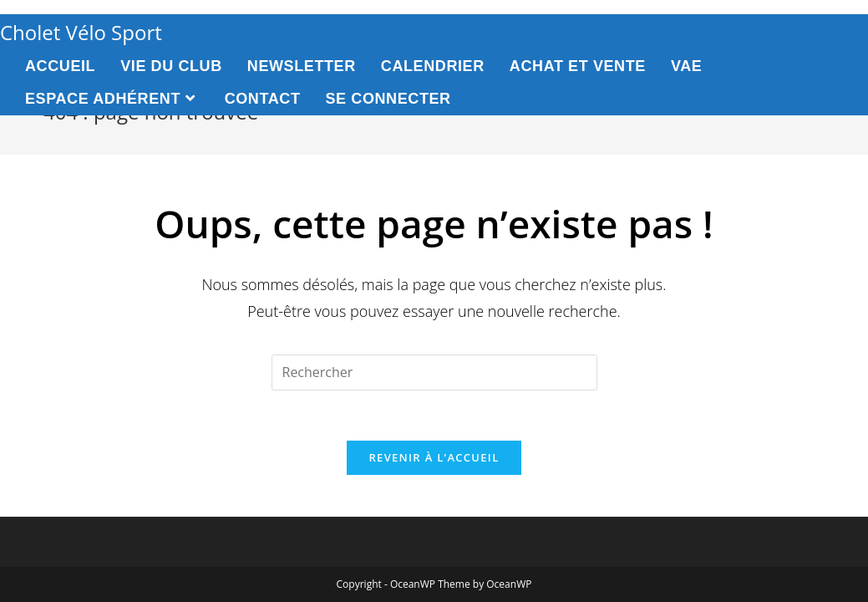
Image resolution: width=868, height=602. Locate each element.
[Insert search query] (434, 372)
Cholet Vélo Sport (81, 32)
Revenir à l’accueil (434, 457)
